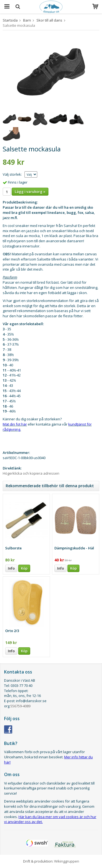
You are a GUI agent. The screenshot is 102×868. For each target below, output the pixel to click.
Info (11, 568)
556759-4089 (20, 706)
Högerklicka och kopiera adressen (31, 473)
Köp (24, 568)
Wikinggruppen (67, 861)
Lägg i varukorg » (30, 191)
